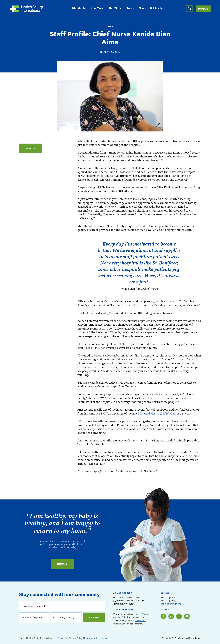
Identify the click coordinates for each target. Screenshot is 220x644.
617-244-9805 (169, 600)
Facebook (163, 616)
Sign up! (94, 617)
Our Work (115, 8)
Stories (130, 8)
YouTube (187, 616)
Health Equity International (27, 8)
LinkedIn (179, 616)
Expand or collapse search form (189, 9)
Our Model (98, 8)
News (142, 8)
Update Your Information (96, 638)
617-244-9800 (169, 597)
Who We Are (79, 8)
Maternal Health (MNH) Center (159, 413)
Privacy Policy (76, 638)
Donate (203, 9)
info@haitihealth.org (171, 604)
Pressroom (63, 638)
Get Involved (158, 8)
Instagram (171, 616)
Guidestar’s (140, 620)
